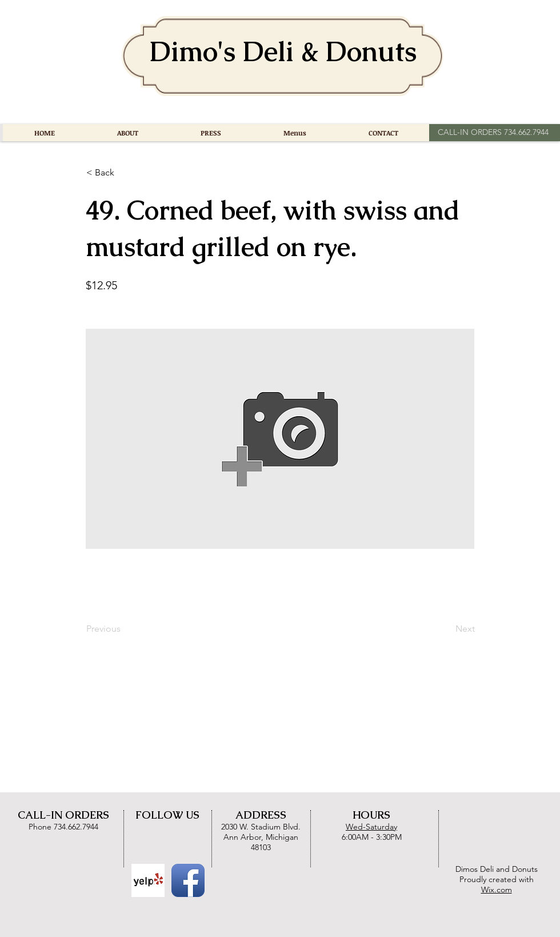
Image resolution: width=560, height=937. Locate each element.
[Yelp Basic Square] (148, 880)
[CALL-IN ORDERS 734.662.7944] (493, 133)
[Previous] (124, 629)
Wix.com (497, 890)
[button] (124, 173)
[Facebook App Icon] (188, 880)
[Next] (446, 629)
